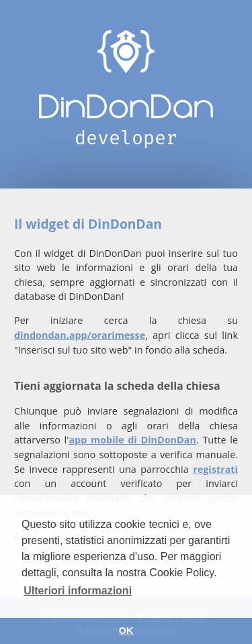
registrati (215, 469)
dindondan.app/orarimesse (80, 335)
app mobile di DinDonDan (132, 440)
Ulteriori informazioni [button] (78, 591)
